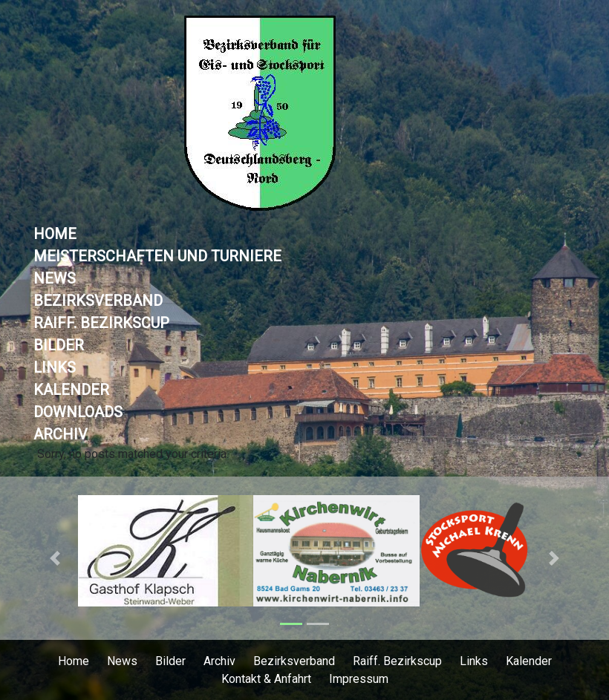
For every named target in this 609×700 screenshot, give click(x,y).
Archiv (61, 434)
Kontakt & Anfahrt (266, 679)
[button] (55, 558)
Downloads (78, 412)
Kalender (71, 390)
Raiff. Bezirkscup (101, 323)
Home (55, 234)
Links (55, 367)
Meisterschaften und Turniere (157, 256)
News (55, 278)
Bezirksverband (98, 301)
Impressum (359, 679)
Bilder (59, 345)
